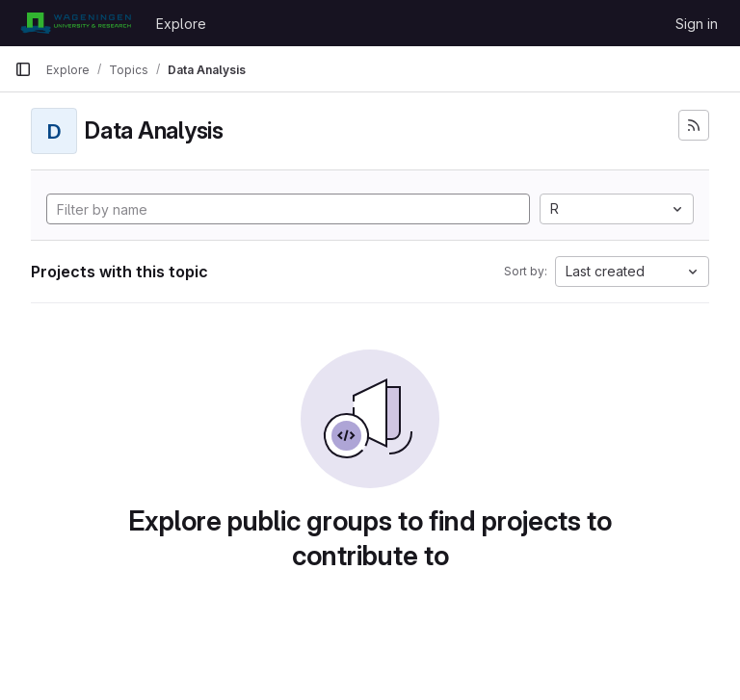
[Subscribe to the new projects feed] (694, 125)
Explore (181, 24)
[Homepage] (76, 23)
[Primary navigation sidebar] (23, 69)
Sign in (697, 24)
